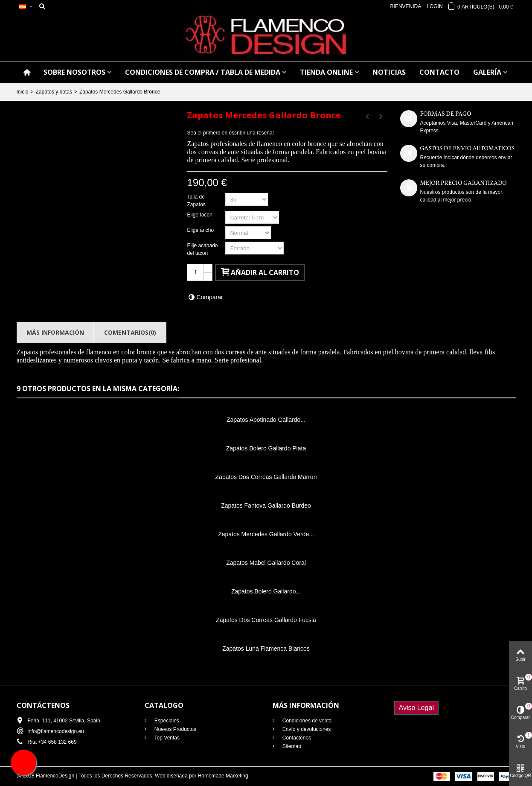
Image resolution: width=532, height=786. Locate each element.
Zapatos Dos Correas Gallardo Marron (266, 477)
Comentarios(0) (130, 332)
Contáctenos (296, 738)
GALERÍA (487, 72)
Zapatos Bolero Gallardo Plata (266, 448)
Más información (55, 332)
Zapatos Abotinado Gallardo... (266, 420)
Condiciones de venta (307, 721)
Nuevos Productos (175, 729)
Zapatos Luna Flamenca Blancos (266, 649)
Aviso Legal (416, 708)
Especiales (166, 721)
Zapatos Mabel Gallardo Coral (266, 563)
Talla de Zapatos (197, 201)
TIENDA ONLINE (326, 72)
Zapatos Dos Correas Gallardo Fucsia (266, 620)
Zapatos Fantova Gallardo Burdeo (266, 505)
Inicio (23, 92)
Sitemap (291, 746)
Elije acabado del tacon (202, 249)
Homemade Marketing (223, 776)
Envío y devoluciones (306, 729)
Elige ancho (201, 230)
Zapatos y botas (54, 92)
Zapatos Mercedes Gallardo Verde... (266, 534)
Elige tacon (200, 215)
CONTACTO (439, 72)
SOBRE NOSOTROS (74, 72)
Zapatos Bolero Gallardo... (266, 591)
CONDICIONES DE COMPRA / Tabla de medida (203, 72)
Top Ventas (167, 738)
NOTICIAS (389, 72)
